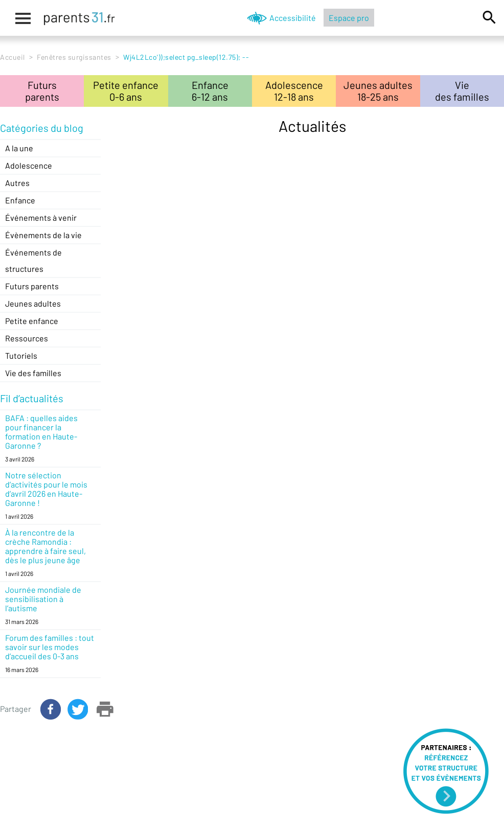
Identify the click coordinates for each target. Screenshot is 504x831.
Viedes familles (462, 91)
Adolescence (29, 165)
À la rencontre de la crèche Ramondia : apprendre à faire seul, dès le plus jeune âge (45, 546)
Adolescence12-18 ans (294, 91)
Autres (17, 183)
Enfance (20, 200)
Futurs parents (32, 286)
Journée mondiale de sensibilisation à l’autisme (43, 599)
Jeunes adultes (33, 303)
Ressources (27, 338)
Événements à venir (41, 217)
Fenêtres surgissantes (74, 57)
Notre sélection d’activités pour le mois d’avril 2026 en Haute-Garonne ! (46, 489)
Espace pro (349, 18)
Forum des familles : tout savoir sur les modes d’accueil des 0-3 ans (50, 647)
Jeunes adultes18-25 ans (378, 91)
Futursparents (42, 91)
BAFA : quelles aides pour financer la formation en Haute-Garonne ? (41, 432)
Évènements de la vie (43, 235)
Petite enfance (32, 321)
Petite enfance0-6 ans (126, 91)
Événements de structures (33, 260)
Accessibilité (293, 18)
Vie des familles (33, 373)
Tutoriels (21, 355)
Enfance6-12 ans (210, 91)
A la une (19, 148)
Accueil (13, 57)
